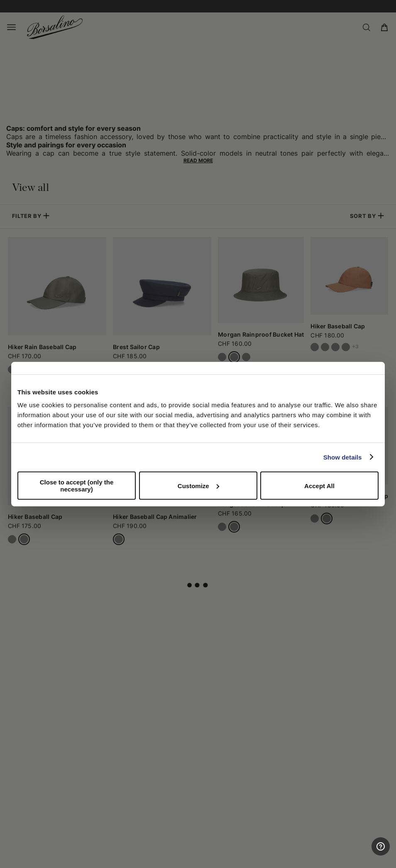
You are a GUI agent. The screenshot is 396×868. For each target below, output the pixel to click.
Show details (343, 457)
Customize (198, 485)
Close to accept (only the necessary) (77, 486)
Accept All (319, 485)
